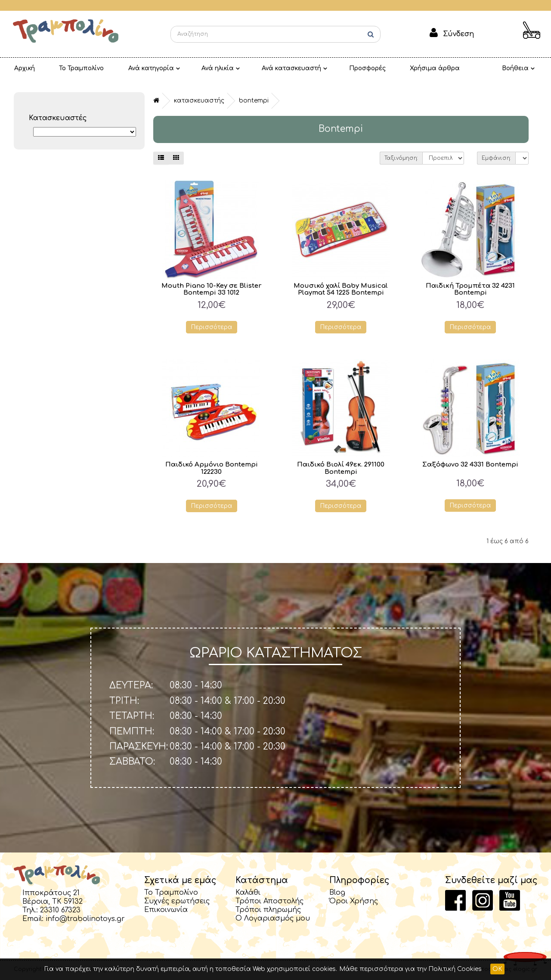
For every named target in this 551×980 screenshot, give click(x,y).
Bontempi (254, 101)
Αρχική (21, 68)
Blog (337, 893)
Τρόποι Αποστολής (269, 901)
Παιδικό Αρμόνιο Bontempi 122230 (211, 468)
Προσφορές (334, 68)
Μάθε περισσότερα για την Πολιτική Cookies (410, 969)
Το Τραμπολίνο (71, 68)
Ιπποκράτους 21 (51, 893)
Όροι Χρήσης (354, 901)
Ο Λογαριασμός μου (273, 918)
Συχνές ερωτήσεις (177, 901)
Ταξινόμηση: (401, 158)
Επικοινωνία (166, 910)
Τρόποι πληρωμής (268, 910)
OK (497, 969)
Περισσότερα (212, 327)
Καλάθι (248, 893)
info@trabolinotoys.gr (85, 919)
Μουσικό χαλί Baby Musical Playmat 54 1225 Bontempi (341, 289)
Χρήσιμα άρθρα (395, 68)
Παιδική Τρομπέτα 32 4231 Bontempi (470, 289)
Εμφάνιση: (496, 158)
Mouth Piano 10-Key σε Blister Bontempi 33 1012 (212, 289)
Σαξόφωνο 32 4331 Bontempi (471, 465)
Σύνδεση (458, 34)
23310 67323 (60, 910)
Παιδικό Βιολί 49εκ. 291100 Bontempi (341, 468)
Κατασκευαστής (199, 101)
